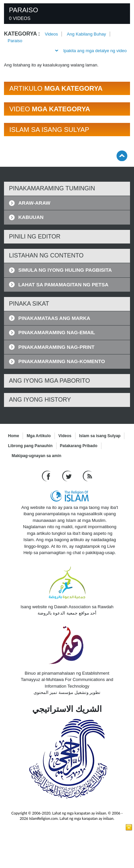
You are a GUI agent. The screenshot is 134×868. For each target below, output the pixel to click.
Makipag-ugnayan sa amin (36, 456)
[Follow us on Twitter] (68, 476)
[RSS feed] (87, 476)
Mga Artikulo (39, 436)
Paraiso (15, 41)
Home (13, 436)
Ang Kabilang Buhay (86, 34)
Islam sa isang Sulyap (100, 436)
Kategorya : (22, 34)
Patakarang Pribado (79, 446)
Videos (52, 34)
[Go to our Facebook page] (47, 476)
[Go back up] (122, 156)
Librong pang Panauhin (30, 446)
